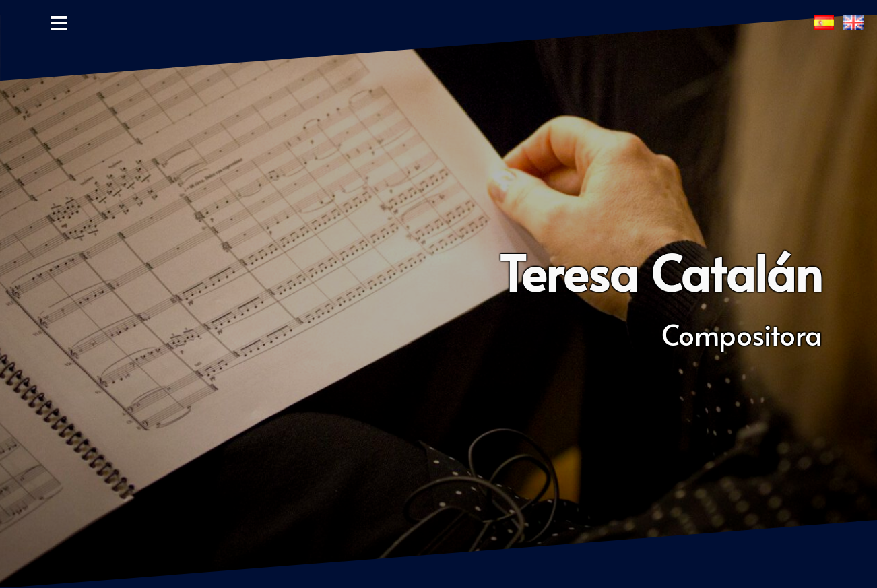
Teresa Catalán (661, 272)
